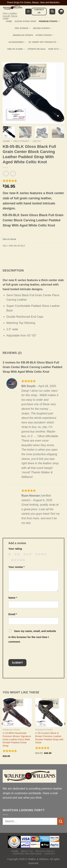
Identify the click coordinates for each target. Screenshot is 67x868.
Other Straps (45, 35)
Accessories (17, 42)
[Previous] (3, 731)
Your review (16, 567)
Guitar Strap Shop (26, 21)
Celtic (37, 141)
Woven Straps (43, 28)
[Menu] (28, 12)
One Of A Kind (16, 49)
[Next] (63, 134)
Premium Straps (49, 21)
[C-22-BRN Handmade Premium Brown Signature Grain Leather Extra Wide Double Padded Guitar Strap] (17, 713)
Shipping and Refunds (27, 854)
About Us (27, 851)
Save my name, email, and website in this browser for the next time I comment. (32, 636)
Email (13, 614)
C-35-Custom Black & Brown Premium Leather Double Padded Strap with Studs (49, 738)
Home (9, 21)
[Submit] (61, 821)
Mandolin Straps (23, 35)
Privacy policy (45, 851)
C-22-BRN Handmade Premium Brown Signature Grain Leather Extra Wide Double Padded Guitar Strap (17, 739)
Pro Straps (23, 28)
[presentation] (33, 651)
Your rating (15, 549)
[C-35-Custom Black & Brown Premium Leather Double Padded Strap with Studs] (50, 713)
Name (13, 598)
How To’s (55, 49)
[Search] (52, 12)
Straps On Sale (37, 49)
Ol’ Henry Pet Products (43, 42)
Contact (50, 854)
